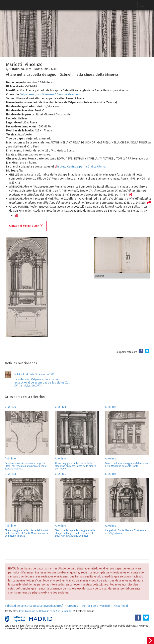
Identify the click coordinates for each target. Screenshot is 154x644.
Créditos (73, 606)
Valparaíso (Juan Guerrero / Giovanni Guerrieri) (51, 94)
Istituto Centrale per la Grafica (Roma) (81, 167)
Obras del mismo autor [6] (26, 226)
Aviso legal (121, 606)
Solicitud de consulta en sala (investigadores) (34, 606)
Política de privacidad (96, 606)
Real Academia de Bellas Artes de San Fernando (45, 611)
